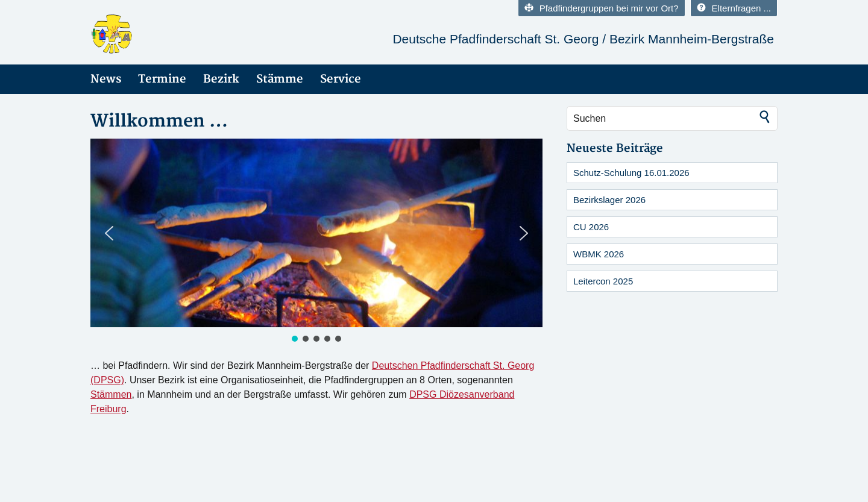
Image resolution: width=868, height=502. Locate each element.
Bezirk (221, 79)
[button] (109, 233)
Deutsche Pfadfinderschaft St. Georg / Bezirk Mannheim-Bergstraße (583, 39)
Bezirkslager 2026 (609, 200)
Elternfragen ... (734, 8)
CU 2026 (591, 227)
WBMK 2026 (599, 254)
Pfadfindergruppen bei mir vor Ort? (602, 8)
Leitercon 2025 (603, 281)
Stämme (280, 79)
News (106, 79)
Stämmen (111, 394)
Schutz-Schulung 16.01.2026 (631, 173)
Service (341, 79)
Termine (162, 79)
